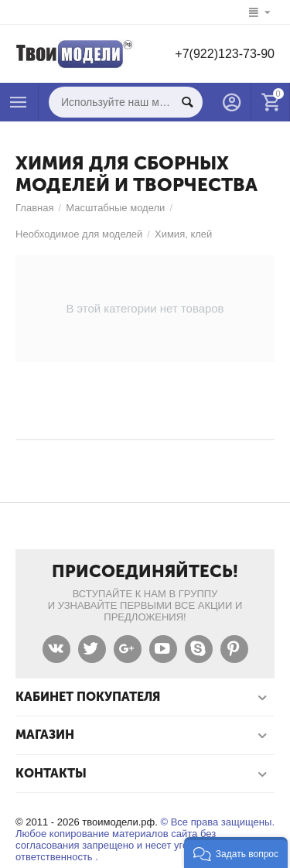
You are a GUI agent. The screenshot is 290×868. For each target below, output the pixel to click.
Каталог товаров (19, 102)
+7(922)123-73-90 (225, 54)
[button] (236, 853)
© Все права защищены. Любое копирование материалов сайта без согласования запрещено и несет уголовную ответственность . (145, 839)
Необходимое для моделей (79, 234)
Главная (35, 208)
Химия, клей (183, 234)
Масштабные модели (115, 208)
